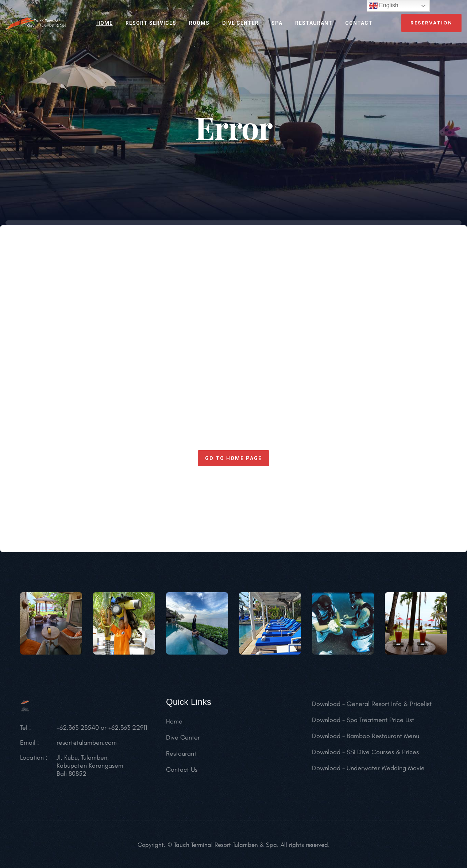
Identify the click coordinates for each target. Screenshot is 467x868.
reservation (431, 23)
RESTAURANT (314, 23)
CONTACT (359, 23)
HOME (105, 23)
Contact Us (182, 773)
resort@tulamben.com (87, 746)
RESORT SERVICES (151, 23)
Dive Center (240, 23)
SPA (277, 23)
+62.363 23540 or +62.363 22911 (102, 731)
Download (326, 707)
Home (174, 725)
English (384, 6)
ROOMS (199, 23)
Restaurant (181, 757)
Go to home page (233, 458)
